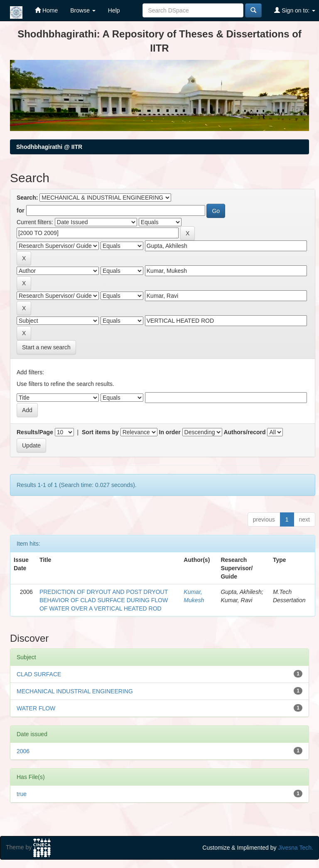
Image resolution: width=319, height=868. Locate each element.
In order (170, 432)
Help (114, 10)
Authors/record (244, 432)
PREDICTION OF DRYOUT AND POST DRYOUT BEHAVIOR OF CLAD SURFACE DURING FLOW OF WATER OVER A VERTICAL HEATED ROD (104, 600)
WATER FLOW (36, 708)
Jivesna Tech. (296, 848)
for (21, 210)
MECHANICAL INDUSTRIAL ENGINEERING (75, 691)
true (22, 794)
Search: (27, 198)
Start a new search (46, 347)
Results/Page (35, 432)
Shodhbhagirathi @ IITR (49, 147)
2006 (23, 751)
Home (46, 10)
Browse (83, 10)
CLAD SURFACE (39, 674)
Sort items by (100, 432)
